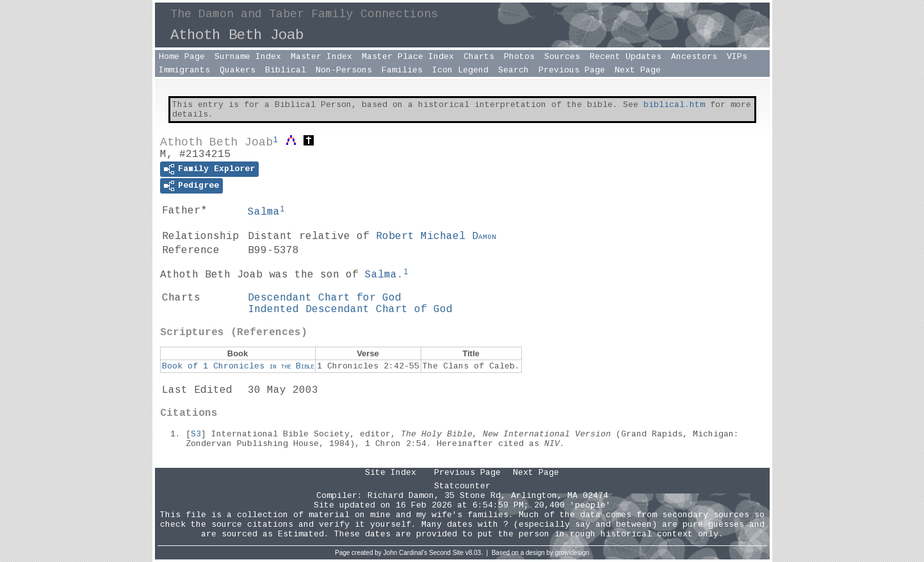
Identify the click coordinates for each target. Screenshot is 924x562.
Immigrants (184, 70)
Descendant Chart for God (325, 298)
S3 (196, 434)
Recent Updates (626, 57)
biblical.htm (674, 105)
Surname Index (248, 57)
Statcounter (462, 486)
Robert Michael (436, 236)
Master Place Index (408, 57)
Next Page (638, 70)
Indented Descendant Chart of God (350, 310)
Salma (264, 212)
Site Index (391, 473)
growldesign (572, 553)
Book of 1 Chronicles (238, 366)
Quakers (238, 70)
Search (514, 70)
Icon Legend (460, 70)
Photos (519, 57)
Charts (479, 57)
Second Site (446, 553)
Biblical (286, 70)
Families (402, 70)
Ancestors (694, 57)
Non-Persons (344, 70)
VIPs (737, 57)
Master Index (321, 57)
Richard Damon (401, 496)
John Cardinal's (406, 553)
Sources (562, 57)
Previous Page (572, 70)
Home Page (182, 57)
